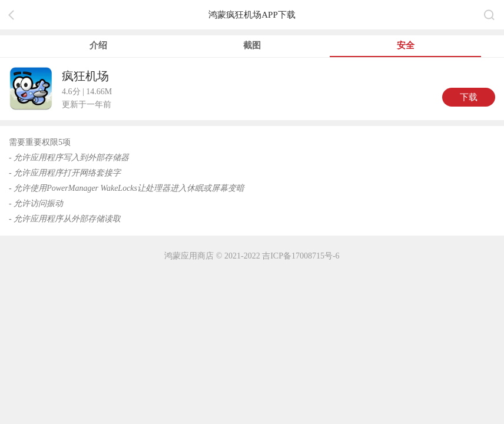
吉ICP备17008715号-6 (301, 256)
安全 (406, 45)
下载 (469, 97)
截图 (252, 45)
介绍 (98, 45)
